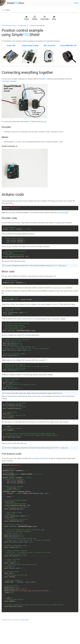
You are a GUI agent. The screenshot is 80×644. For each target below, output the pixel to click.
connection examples (9, 81)
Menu (76, 3)
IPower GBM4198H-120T (69, 46)
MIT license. (26, 635)
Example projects (23, 26)
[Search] (41, 10)
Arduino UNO (11, 46)
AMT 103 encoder (49, 46)
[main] (40, 332)
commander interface (39, 465)
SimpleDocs (15, 3)
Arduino (9, 26)
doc (61, 398)
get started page (62, 213)
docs (45, 122)
